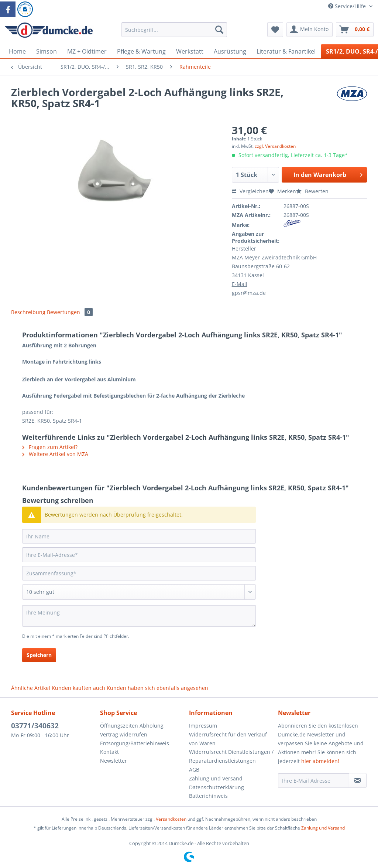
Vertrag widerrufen (124, 734)
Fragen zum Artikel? (50, 447)
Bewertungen (70, 312)
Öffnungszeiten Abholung (132, 726)
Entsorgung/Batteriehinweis (135, 743)
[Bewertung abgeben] (139, 592)
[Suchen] (219, 30)
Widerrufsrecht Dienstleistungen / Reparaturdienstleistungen (231, 756)
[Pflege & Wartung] (141, 51)
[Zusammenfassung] (139, 573)
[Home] (17, 51)
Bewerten (312, 191)
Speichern (39, 655)
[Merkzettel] (275, 30)
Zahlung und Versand (216, 778)
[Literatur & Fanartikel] (286, 51)
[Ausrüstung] (230, 51)
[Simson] (47, 51)
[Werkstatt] (190, 51)
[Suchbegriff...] (174, 30)
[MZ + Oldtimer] (87, 51)
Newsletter (114, 761)
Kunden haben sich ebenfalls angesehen (157, 688)
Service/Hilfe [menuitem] (348, 6)
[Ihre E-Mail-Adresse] (139, 555)
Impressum (203, 726)
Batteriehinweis (208, 796)
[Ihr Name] (139, 536)
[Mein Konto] (310, 30)
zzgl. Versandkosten (275, 146)
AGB (194, 770)
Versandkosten (171, 819)
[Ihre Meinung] (139, 616)
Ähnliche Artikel (31, 688)
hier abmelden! (320, 761)
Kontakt (109, 752)
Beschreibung (28, 312)
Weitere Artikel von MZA (55, 454)
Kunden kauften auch (78, 688)
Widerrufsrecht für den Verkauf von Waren (228, 739)
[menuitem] (174, 33)
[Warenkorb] (355, 30)
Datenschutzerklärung (217, 787)
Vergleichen (250, 191)
